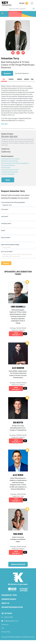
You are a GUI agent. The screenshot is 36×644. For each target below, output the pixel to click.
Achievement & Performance (10, 159)
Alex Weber (18, 475)
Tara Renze (18, 534)
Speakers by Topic (9, 595)
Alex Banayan (18, 368)
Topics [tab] (11, 79)
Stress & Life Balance (8, 174)
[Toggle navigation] (32, 3)
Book (8, 180)
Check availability (16, 334)
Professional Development (10, 172)
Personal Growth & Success (10, 170)
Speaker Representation (12, 607)
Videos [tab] (19, 79)
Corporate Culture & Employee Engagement (15, 163)
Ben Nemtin (18, 422)
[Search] (20, 9)
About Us (5, 603)
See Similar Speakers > (22, 73)
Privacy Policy (6, 632)
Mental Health (6, 167)
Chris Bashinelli (18, 307)
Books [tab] (27, 79)
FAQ (3, 628)
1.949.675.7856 (8, 617)
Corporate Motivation (8, 165)
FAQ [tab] (32, 79)
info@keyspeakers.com (11, 621)
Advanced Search (18, 564)
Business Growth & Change (10, 161)
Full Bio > (5, 124)
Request (7, 73)
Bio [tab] (4, 79)
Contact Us (5, 624)
